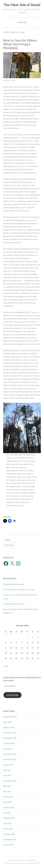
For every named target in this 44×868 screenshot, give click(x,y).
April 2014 (7, 802)
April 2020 (8, 722)
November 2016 (10, 781)
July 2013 (7, 813)
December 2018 (10, 733)
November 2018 (10, 738)
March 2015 (8, 797)
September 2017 (10, 759)
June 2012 (7, 823)
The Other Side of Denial (22, 5)
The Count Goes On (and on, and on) (19, 589)
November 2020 (10, 717)
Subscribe (12, 695)
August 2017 (8, 765)
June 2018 (7, 749)
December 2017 (10, 754)
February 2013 (9, 818)
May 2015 (7, 791)
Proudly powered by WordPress (22, 860)
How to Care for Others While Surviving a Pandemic (20, 44)
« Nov (6, 666)
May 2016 (7, 786)
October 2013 (9, 807)
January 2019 (9, 727)
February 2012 (9, 834)
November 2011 (10, 839)
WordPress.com (32, 863)
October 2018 (9, 743)
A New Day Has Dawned (14, 584)
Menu (23, 22)
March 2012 (8, 829)
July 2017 (7, 770)
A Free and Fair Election (14, 604)
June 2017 (7, 775)
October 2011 (9, 845)
